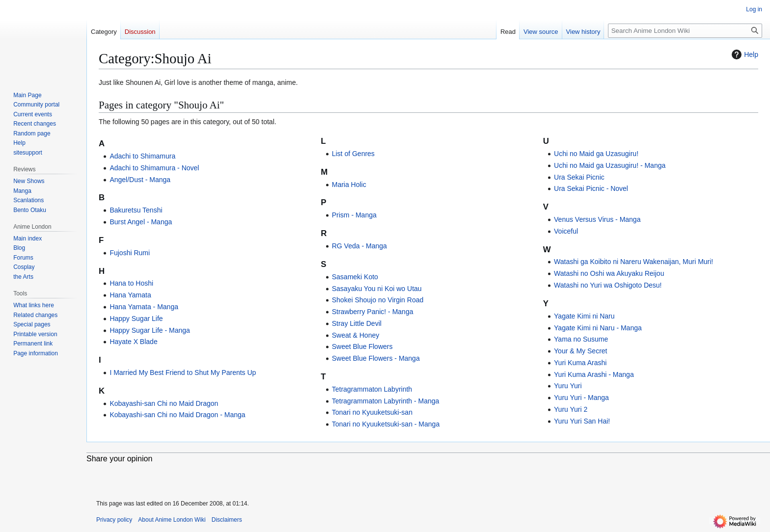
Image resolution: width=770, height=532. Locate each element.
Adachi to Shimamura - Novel (154, 168)
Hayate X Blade (133, 342)
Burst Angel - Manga (141, 222)
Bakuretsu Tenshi (136, 210)
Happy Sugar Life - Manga (150, 330)
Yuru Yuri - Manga (581, 398)
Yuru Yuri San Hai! (582, 421)
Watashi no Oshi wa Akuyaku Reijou (609, 273)
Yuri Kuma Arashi (580, 363)
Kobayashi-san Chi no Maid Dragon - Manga (177, 415)
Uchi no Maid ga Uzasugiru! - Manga (610, 165)
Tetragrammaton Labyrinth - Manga (386, 401)
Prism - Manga (354, 215)
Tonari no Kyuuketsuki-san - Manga (386, 424)
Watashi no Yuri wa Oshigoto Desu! (608, 285)
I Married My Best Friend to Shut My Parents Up (183, 372)
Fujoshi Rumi (130, 253)
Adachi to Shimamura (142, 156)
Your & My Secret (580, 351)
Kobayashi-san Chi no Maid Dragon (164, 403)
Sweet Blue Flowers (362, 346)
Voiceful (566, 231)
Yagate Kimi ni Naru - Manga (598, 328)
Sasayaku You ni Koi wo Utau (377, 289)
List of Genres (353, 154)
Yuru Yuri (568, 386)
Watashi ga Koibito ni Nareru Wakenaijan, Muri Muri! (633, 262)
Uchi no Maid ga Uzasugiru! (596, 154)
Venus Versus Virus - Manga (597, 219)
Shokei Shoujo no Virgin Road (378, 300)
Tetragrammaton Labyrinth (372, 389)
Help (744, 54)
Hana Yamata (130, 295)
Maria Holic (349, 185)
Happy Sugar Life (136, 319)
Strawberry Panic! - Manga (373, 312)
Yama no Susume (581, 339)
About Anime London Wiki (172, 520)
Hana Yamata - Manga (144, 307)
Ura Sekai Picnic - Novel (591, 188)
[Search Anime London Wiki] (685, 31)
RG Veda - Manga (359, 246)
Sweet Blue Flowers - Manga (376, 358)
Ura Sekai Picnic (579, 177)
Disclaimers (227, 520)
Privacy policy (114, 520)
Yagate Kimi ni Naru (584, 316)
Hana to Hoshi (131, 283)
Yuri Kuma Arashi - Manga (594, 374)
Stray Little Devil (357, 323)
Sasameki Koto (355, 277)
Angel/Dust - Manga (140, 180)
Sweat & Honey (356, 335)
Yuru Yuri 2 (571, 409)
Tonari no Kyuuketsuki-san (372, 412)
